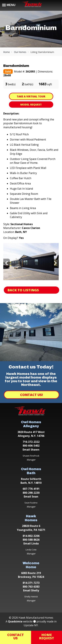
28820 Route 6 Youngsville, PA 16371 (31, 528)
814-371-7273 (31, 583)
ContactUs (16, 636)
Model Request (31, 105)
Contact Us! (31, 395)
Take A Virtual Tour (31, 96)
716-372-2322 (31, 442)
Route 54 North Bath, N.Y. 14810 (31, 481)
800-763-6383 (31, 587)
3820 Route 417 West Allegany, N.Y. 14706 (31, 434)
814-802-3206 (31, 536)
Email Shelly (31, 590)
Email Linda (31, 543)
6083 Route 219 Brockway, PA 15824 (31, 575)
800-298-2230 (31, 493)
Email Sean (31, 497)
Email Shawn (31, 450)
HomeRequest (47, 636)
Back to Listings (23, 290)
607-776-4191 (31, 489)
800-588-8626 (31, 540)
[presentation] (7, 263)
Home (7, 52)
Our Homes (20, 52)
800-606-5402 (31, 446)
